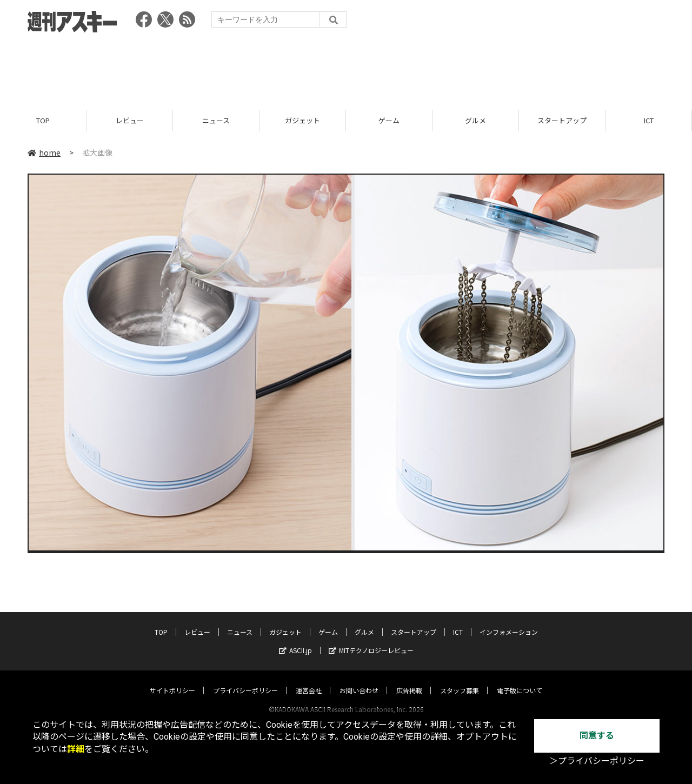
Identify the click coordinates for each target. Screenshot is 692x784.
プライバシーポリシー (245, 680)
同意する (597, 736)
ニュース (216, 120)
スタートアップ (562, 120)
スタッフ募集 (460, 680)
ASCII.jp (295, 640)
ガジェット (302, 120)
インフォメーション (509, 622)
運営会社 (309, 680)
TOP (43, 120)
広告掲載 (409, 680)
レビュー (130, 120)
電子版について (520, 680)
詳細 (76, 749)
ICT (649, 120)
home (44, 152)
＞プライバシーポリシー (597, 761)
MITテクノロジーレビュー (371, 640)
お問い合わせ (359, 680)
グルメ (475, 120)
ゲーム (389, 120)
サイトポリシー (172, 680)
